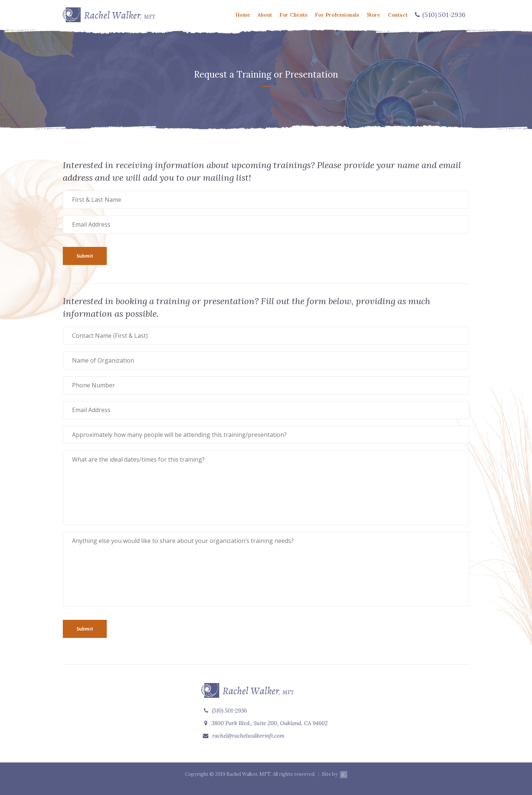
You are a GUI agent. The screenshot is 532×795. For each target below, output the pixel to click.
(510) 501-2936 (225, 711)
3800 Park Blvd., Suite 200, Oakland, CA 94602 (266, 723)
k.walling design (344, 778)
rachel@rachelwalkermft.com (248, 736)
